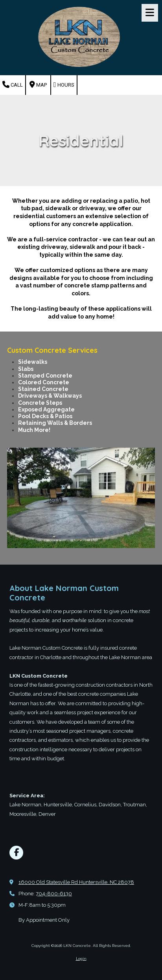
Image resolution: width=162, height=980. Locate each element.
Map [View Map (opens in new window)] (38, 85)
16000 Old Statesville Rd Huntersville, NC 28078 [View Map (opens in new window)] (76, 882)
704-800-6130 (54, 894)
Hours (64, 85)
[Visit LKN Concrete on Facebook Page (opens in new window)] (16, 853)
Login (81, 959)
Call (13, 85)
